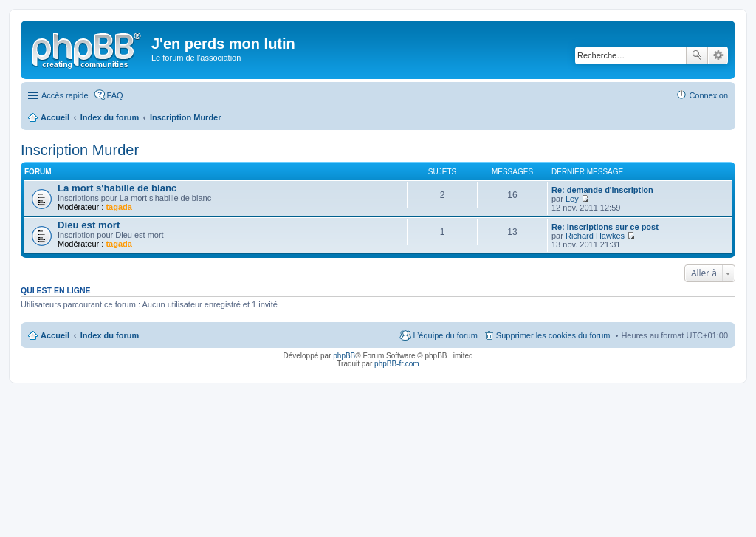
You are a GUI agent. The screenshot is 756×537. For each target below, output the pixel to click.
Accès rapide (65, 95)
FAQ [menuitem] (115, 95)
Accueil (55, 335)
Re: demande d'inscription (602, 190)
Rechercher (697, 55)
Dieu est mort (89, 225)
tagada (118, 207)
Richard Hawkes (595, 236)
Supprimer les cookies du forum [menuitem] (553, 335)
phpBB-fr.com (397, 364)
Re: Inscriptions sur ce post (605, 227)
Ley (572, 199)
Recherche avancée (718, 55)
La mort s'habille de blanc (117, 188)
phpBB (344, 356)
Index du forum (110, 335)
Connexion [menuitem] (708, 95)
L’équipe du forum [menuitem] (445, 335)
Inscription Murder (80, 150)
